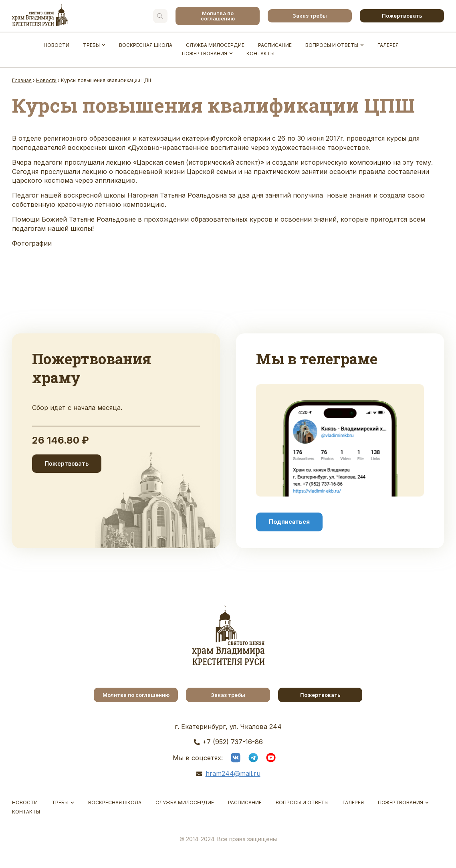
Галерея (388, 45)
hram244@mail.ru (233, 773)
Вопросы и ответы (332, 45)
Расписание (275, 45)
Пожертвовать (402, 16)
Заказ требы (310, 16)
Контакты (260, 53)
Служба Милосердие (215, 45)
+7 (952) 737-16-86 (233, 742)
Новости (56, 45)
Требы (91, 45)
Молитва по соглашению (218, 16)
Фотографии (32, 243)
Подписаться (289, 522)
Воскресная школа (146, 45)
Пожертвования (205, 53)
